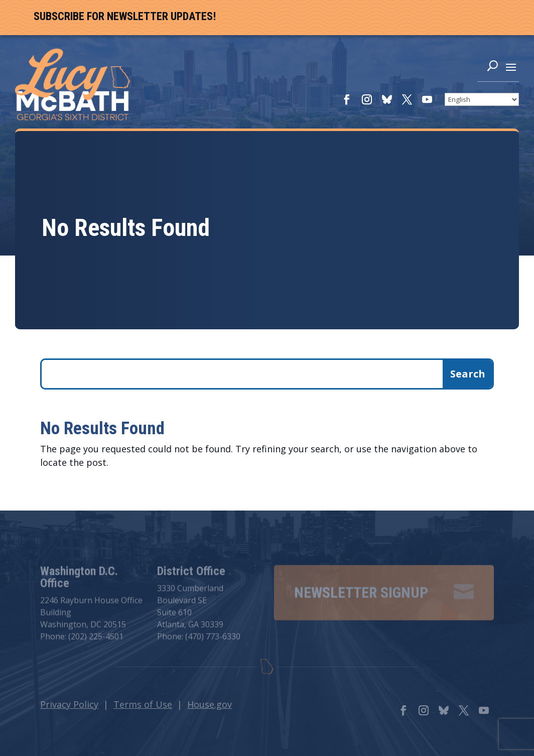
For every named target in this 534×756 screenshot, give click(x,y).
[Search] (492, 68)
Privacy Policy (69, 704)
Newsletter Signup (361, 596)
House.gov (210, 704)
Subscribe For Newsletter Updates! (125, 16)
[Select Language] (482, 99)
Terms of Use (143, 704)
